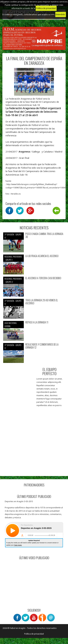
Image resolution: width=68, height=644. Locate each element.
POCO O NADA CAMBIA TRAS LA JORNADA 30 (44, 235)
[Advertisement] (30, 443)
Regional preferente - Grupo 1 (13, 258)
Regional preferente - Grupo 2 (13, 280)
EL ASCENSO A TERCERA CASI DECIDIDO (43, 278)
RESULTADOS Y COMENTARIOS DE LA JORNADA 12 (42, 346)
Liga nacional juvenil (11, 324)
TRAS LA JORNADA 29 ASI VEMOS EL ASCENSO (42, 302)
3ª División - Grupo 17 (13, 236)
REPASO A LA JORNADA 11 (37, 322)
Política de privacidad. (46, 8)
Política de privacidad (34, 634)
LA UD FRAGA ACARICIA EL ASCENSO (42, 256)
